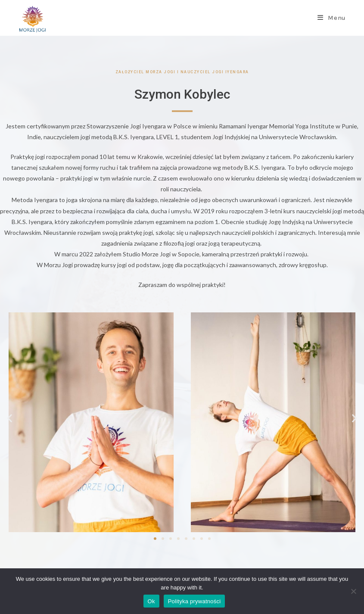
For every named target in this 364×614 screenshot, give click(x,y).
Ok (151, 601)
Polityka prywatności (194, 601)
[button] (10, 418)
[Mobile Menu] (332, 18)
